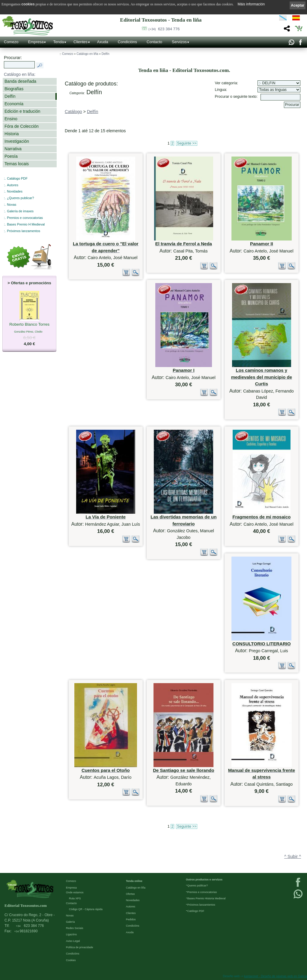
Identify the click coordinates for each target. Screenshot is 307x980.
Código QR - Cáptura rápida (86, 909)
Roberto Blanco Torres (29, 325)
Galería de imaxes (20, 211)
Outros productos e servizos (204, 880)
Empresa (36, 42)
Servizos (179, 42)
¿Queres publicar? (20, 198)
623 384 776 (164, 29)
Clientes (80, 42)
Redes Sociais (75, 928)
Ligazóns (71, 934)
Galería (70, 922)
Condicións (127, 42)
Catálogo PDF (17, 178)
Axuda (103, 42)
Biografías (14, 89)
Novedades (133, 900)
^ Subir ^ (293, 856)
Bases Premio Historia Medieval (207, 898)
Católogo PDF (196, 911)
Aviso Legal (73, 941)
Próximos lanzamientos (201, 905)
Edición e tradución (22, 111)
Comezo (11, 42)
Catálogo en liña (87, 54)
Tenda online (134, 881)
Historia (12, 134)
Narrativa (13, 149)
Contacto (154, 42)
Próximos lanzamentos (24, 231)
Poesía (11, 156)
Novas (12, 205)
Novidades (15, 191)
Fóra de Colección (22, 126)
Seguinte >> (187, 143)
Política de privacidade (80, 947)
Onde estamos (75, 892)
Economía (14, 104)
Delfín (10, 96)
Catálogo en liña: (20, 74)
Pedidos (131, 919)
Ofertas (130, 894)
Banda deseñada (20, 81)
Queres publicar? (198, 886)
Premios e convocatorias (25, 218)
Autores (13, 185)
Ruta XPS (75, 898)
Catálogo (73, 112)
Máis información (251, 4)
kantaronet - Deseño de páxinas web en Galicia (276, 976)
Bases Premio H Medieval (26, 224)
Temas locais (17, 164)
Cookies (71, 960)
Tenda (58, 42)
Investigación (17, 141)
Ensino (11, 119)
